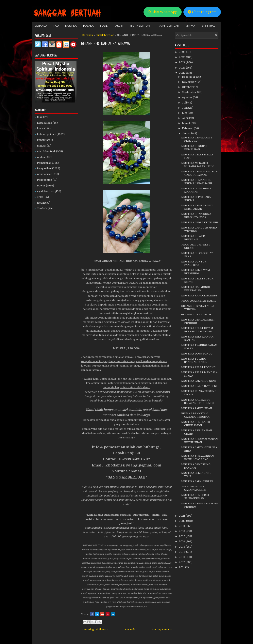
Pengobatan (44, 180)
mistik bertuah (105, 35)
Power (41, 186)
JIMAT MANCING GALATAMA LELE (194, 488)
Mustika (71, 26)
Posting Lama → (162, 629)
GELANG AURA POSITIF (196, 314)
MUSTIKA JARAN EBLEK (197, 481)
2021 (182, 516)
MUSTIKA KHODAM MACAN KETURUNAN (200, 441)
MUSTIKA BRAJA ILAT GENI (199, 386)
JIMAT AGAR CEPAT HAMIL (199, 301)
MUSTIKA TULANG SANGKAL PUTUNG (195, 360)
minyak (42, 146)
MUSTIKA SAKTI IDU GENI (199, 381)
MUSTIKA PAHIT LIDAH (197, 408)
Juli (185, 103)
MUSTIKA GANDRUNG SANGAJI (196, 466)
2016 (182, 541)
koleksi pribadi (47, 134)
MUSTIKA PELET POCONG (198, 367)
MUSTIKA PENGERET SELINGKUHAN (195, 497)
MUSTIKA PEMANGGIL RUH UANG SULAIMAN (199, 173)
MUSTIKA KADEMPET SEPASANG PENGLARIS (198, 401)
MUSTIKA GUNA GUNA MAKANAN (196, 190)
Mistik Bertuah (140, 26)
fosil (40, 117)
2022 (182, 73)
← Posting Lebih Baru (95, 629)
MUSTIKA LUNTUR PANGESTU (194, 263)
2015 (182, 547)
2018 (182, 531)
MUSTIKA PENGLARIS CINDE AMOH (196, 424)
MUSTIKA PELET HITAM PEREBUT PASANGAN (197, 330)
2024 (182, 62)
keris (40, 128)
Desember (189, 77)
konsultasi (43, 140)
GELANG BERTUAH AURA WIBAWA (105, 43)
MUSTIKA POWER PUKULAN (193, 238)
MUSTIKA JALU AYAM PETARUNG (196, 272)
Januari (187, 133)
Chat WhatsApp (163, 12)
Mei (185, 113)
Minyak (190, 26)
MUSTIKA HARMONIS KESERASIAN (195, 289)
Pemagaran (44, 163)
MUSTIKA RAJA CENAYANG (199, 296)
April (186, 118)
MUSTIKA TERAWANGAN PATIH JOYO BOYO (198, 458)
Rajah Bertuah (168, 26)
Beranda (41, 26)
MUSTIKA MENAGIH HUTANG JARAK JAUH (197, 165)
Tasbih (119, 26)
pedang (42, 157)
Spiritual (208, 26)
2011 (182, 567)
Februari (188, 128)
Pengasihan (44, 168)
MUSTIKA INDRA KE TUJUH (200, 222)
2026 (182, 52)
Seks (40, 197)
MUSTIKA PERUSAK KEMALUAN (194, 148)
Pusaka (88, 26)
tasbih (41, 203)
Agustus (187, 97)
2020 (183, 521)
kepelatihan (44, 123)
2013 (182, 557)
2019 (182, 526)
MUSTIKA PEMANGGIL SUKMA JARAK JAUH (197, 182)
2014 (182, 552)
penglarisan (45, 174)
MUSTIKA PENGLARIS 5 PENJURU (197, 139)
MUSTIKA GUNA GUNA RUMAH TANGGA (196, 216)
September (190, 92)
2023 (182, 68)
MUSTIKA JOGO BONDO (197, 354)
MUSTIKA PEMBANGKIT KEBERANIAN (197, 207)
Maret (186, 123)
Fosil (104, 26)
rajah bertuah (46, 191)
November (189, 82)
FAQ (56, 26)
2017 (182, 536)
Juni (185, 108)
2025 (182, 57)
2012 (182, 562)
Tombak (42, 208)
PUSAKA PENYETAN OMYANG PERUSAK (195, 415)
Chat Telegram (202, 12)
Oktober (188, 87)
